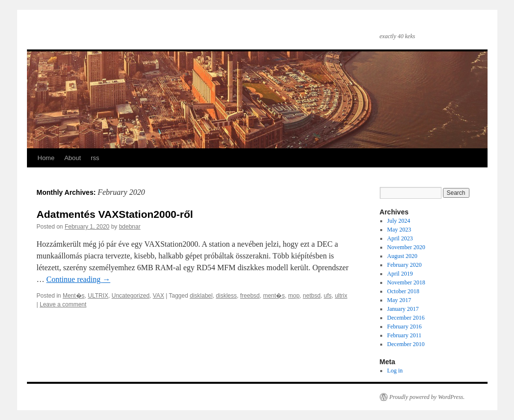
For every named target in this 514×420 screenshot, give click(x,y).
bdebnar (130, 227)
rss (95, 158)
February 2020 (404, 265)
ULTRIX (98, 296)
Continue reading (79, 279)
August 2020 (402, 256)
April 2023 (400, 238)
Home (46, 158)
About (73, 158)
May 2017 (399, 300)
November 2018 (406, 282)
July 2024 (399, 221)
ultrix (341, 296)
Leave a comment (63, 304)
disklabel (201, 296)
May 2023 (399, 230)
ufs (328, 296)
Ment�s (74, 296)
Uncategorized (131, 296)
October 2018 (403, 291)
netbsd (312, 296)
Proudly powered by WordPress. (427, 397)
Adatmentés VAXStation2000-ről (115, 214)
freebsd (250, 296)
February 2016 (404, 327)
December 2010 (406, 344)
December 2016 (406, 318)
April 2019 (400, 274)
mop (294, 296)
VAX (159, 296)
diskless (227, 296)
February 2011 (404, 335)
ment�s (274, 296)
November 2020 (406, 247)
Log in (395, 371)
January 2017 (403, 309)
